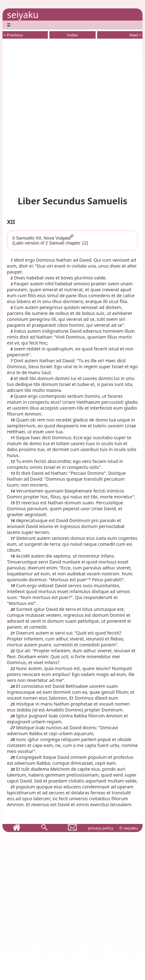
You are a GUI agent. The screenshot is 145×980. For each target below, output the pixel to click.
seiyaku (23, 14)
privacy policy (101, 828)
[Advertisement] (72, 116)
